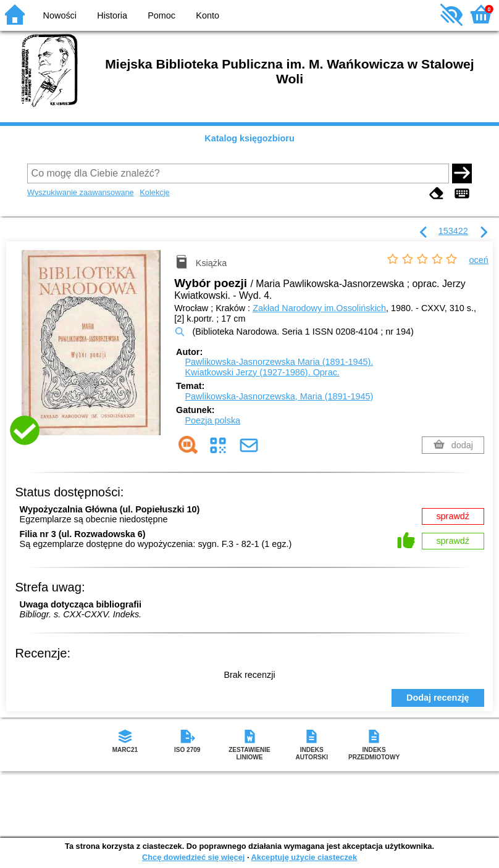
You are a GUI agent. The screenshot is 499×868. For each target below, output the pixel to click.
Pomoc (161, 15)
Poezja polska (213, 420)
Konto (208, 15)
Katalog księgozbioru (249, 138)
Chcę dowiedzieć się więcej (193, 857)
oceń (479, 260)
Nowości (60, 15)
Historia (112, 15)
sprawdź (453, 516)
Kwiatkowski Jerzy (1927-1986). (262, 372)
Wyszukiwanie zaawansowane (81, 192)
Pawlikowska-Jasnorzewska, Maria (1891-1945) (279, 396)
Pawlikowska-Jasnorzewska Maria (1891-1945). (279, 362)
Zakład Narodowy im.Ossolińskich (319, 308)
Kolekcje (154, 192)
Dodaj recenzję (438, 698)
